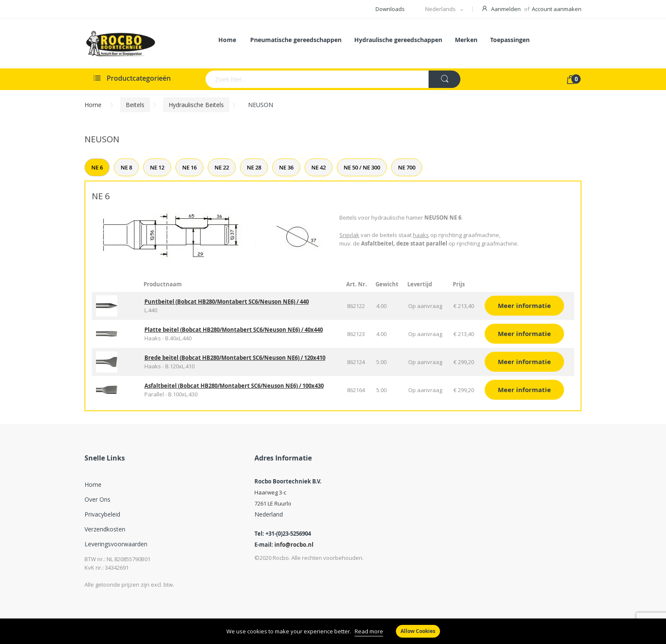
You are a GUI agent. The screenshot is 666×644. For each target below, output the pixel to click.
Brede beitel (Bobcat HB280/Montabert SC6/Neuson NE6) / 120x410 (235, 358)
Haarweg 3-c (270, 492)
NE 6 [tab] (97, 167)
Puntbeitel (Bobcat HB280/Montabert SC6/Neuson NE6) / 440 (227, 302)
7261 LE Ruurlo (273, 503)
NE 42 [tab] (319, 167)
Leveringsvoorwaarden (116, 544)
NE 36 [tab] (286, 167)
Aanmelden (506, 9)
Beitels (135, 105)
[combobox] (284, 79)
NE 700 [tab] (407, 167)
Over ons (97, 499)
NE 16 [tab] (189, 167)
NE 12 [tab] (157, 167)
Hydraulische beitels (196, 105)
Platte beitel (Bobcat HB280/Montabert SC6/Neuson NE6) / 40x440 (234, 330)
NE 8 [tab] (126, 167)
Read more (369, 631)
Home (93, 105)
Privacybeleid (102, 514)
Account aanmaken (557, 9)
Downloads (390, 9)
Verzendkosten (105, 529)
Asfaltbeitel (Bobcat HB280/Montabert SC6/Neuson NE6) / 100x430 (234, 386)
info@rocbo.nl (294, 545)
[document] (333, 631)
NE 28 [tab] (254, 167)
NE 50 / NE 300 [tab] (362, 167)
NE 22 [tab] (222, 167)
